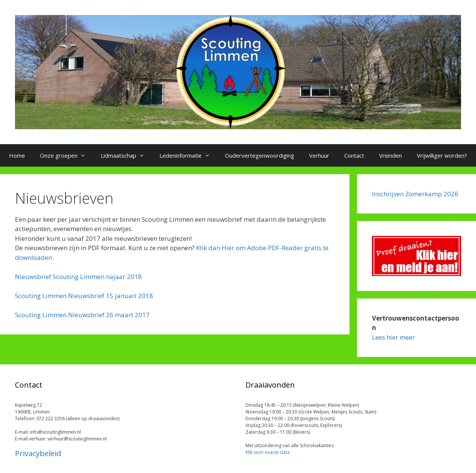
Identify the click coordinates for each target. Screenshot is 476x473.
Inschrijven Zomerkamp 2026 (415, 194)
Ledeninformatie (188, 155)
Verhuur (319, 155)
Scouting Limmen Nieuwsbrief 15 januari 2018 (84, 296)
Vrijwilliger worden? (442, 155)
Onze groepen (67, 155)
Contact (354, 155)
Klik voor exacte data (268, 452)
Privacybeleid (38, 453)
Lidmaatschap (126, 155)
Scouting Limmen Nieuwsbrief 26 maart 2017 (82, 315)
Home (17, 155)
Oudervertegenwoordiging (260, 155)
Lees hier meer (393, 337)
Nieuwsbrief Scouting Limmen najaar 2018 (78, 277)
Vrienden (390, 155)
